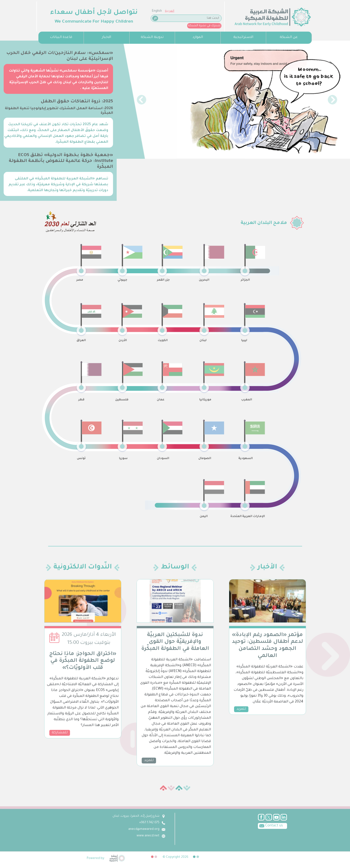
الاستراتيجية (243, 37)
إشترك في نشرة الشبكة (90, 26)
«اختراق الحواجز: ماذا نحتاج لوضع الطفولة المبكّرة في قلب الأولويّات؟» (83, 661)
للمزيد (149, 761)
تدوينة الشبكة (152, 37)
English (43, 11)
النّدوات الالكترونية (83, 567)
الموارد (198, 37)
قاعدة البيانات (61, 37)
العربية (55, 11)
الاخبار (106, 37)
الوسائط (175, 567)
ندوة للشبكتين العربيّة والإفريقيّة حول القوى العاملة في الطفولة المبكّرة (175, 642)
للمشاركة (60, 733)
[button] (141, 100)
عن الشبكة (289, 37)
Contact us (132, 825)
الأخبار (267, 567)
